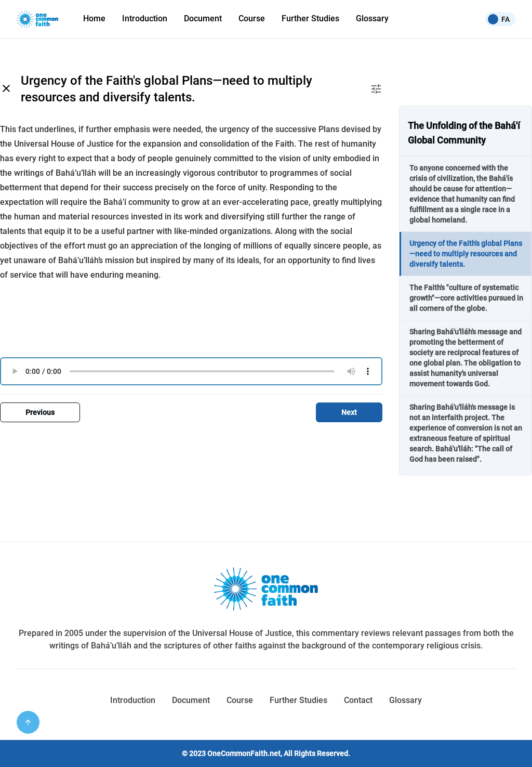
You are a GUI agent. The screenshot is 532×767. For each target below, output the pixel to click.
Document (191, 700)
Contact (358, 700)
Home (94, 18)
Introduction (145, 18)
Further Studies (310, 18)
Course (252, 18)
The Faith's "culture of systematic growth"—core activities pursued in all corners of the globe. (466, 298)
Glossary (372, 18)
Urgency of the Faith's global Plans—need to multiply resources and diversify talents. (466, 254)
